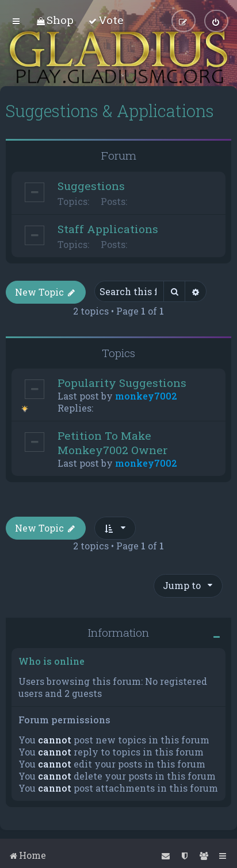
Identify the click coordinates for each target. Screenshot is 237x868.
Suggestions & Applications (110, 111)
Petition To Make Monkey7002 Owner (113, 443)
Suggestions (91, 185)
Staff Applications (108, 228)
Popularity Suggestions (122, 383)
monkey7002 (146, 396)
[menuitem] (55, 20)
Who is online (51, 661)
